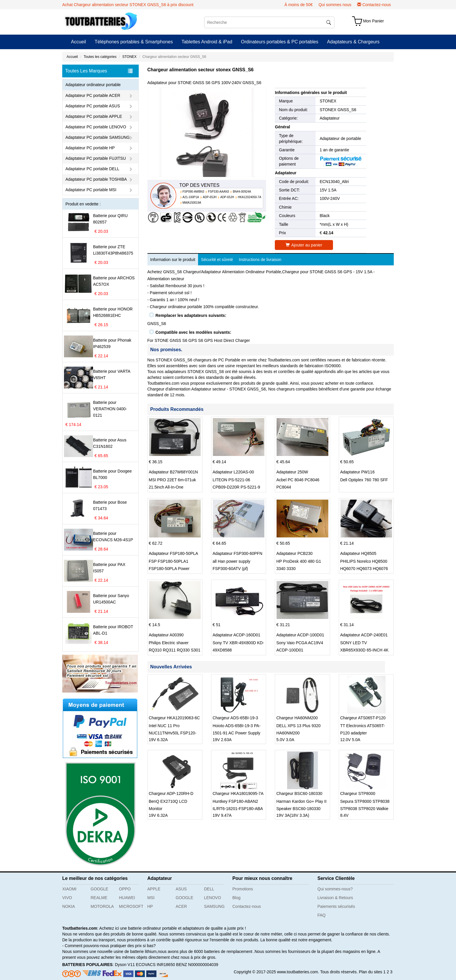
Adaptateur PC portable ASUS (93, 106)
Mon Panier (373, 21)
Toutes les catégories (100, 57)
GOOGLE (100, 889)
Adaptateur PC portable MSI (91, 190)
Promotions (243, 889)
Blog (236, 898)
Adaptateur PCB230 (294, 553)
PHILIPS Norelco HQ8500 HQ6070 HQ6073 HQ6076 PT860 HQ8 (364, 569)
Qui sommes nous (335, 5)
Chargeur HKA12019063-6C (174, 718)
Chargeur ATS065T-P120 (363, 718)
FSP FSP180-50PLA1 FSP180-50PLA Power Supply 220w (169, 569)
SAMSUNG (214, 906)
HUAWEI (127, 898)
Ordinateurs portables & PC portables (280, 42)
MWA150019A (192, 203)
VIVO (67, 898)
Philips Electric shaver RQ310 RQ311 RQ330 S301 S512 (175, 650)
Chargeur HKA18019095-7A (238, 793)
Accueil (79, 42)
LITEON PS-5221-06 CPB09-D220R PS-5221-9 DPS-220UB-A (236, 487)
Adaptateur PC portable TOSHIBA (96, 179)
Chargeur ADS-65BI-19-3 (235, 718)
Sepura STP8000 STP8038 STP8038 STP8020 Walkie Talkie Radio (365, 809)
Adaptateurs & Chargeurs (353, 42)
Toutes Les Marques (99, 71)
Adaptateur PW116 (357, 472)
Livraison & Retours (335, 898)
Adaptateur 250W (292, 472)
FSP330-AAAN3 (218, 192)
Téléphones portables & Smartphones (134, 42)
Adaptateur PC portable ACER (93, 95)
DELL (209, 889)
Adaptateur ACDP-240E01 (364, 635)
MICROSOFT (131, 906)
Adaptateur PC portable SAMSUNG (98, 137)
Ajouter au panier (304, 245)
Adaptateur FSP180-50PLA (174, 553)
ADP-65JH (210, 197)
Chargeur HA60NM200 (297, 718)
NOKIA (69, 906)
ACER (181, 906)
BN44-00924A (242, 192)
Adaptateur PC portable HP (90, 148)
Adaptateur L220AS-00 (233, 472)
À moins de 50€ (299, 5)
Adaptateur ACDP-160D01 (236, 635)
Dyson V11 (125, 965)
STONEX (129, 57)
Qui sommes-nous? (335, 889)
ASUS (181, 889)
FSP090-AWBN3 (194, 192)
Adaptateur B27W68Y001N (173, 472)
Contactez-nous (377, 5)
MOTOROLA (102, 906)
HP (150, 906)
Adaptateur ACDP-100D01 (300, 635)
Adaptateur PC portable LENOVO (96, 127)
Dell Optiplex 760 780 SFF (364, 480)
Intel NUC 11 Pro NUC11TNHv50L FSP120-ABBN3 (173, 733)
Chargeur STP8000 (358, 793)
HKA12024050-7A (250, 197)
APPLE (154, 889)
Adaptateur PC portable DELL (92, 169)
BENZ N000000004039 (197, 965)
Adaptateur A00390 (166, 635)
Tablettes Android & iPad (207, 42)
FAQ (322, 915)
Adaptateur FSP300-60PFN (237, 553)
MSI (151, 898)
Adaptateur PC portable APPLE (94, 116)
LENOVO (213, 898)
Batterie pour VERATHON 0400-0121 (110, 409)
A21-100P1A (191, 197)
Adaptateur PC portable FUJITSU (96, 158)
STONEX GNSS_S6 (338, 110)
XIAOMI (69, 889)
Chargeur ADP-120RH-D (171, 793)
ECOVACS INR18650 (155, 965)
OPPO (125, 889)
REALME (99, 898)
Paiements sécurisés (336, 906)
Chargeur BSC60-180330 (299, 793)
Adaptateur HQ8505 (358, 553)
